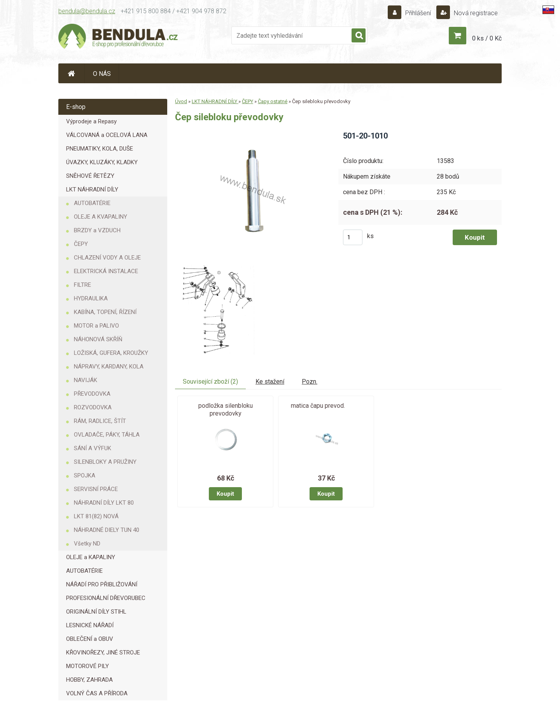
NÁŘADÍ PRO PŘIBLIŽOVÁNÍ (102, 584)
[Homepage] (72, 73)
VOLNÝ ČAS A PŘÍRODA (97, 693)
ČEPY (81, 244)
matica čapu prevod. (318, 406)
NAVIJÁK (86, 380)
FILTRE (82, 285)
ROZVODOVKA (93, 407)
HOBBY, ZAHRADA (89, 680)
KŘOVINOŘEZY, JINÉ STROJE (103, 653)
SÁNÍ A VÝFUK (93, 448)
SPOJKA (85, 475)
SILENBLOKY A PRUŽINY (105, 462)
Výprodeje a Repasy (91, 121)
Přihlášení (418, 13)
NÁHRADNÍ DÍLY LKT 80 (104, 503)
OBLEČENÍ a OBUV (90, 639)
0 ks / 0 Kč (487, 38)
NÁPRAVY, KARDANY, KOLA (109, 367)
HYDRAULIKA (91, 298)
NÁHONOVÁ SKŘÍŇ (98, 339)
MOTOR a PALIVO (96, 326)
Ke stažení (270, 382)
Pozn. (310, 382)
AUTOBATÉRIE (92, 203)
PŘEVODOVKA (92, 394)
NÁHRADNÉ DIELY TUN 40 (107, 530)
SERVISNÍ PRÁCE (96, 489)
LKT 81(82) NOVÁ (96, 516)
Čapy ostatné (273, 101)
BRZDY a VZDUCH (97, 230)
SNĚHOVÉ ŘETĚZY (90, 176)
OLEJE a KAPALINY (91, 557)
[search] (359, 36)
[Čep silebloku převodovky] (250, 133)
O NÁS (102, 74)
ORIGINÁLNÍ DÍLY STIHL (96, 612)
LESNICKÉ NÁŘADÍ (90, 625)
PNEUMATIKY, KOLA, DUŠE (100, 149)
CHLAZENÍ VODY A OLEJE (107, 258)
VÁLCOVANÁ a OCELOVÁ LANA (107, 135)
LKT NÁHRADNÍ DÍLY (92, 189)
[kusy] (353, 237)
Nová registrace (475, 13)
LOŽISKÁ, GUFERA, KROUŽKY (111, 353)
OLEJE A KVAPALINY (101, 217)
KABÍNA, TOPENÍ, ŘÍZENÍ (105, 312)
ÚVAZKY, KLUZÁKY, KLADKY (102, 162)
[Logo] (119, 37)
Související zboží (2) (210, 382)
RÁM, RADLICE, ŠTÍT (100, 421)
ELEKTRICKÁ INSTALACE (106, 271)
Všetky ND (87, 544)
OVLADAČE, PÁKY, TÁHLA (107, 435)
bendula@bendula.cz (87, 11)
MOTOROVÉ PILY (87, 666)
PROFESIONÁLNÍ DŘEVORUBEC (106, 598)
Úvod (181, 101)
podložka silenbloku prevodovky (226, 410)
